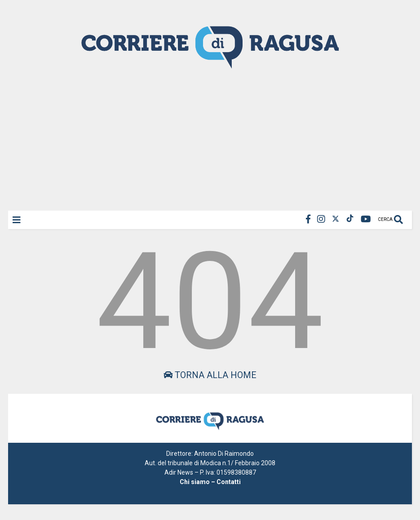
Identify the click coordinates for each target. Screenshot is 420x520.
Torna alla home (210, 375)
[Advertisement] (210, 139)
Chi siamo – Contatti (210, 482)
